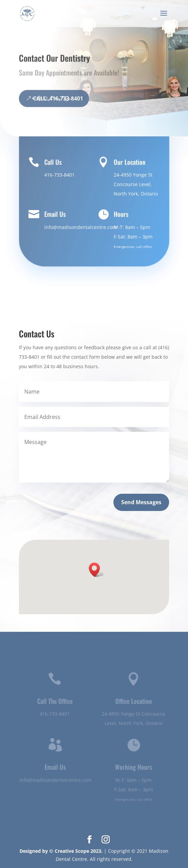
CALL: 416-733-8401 (58, 106)
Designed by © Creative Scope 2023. (62, 851)
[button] (97, 570)
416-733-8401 (59, 175)
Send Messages (141, 502)
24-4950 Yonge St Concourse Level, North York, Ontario (135, 184)
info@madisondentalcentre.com (80, 227)
